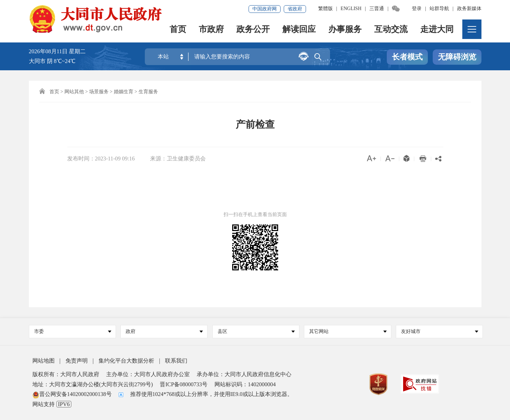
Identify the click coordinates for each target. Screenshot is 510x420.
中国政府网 (265, 9)
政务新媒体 (469, 9)
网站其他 (74, 92)
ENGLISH (351, 9)
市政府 (211, 30)
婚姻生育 (124, 92)
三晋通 (377, 9)
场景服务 (99, 92)
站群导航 (439, 9)
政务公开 (253, 30)
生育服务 (148, 92)
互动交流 (391, 30)
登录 (417, 9)
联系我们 (176, 361)
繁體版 (325, 9)
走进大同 (437, 30)
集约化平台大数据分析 (126, 361)
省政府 (295, 9)
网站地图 (44, 361)
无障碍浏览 (457, 57)
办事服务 (345, 30)
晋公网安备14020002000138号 (72, 394)
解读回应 (299, 30)
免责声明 (77, 361)
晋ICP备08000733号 (184, 384)
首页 (178, 30)
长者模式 (407, 57)
